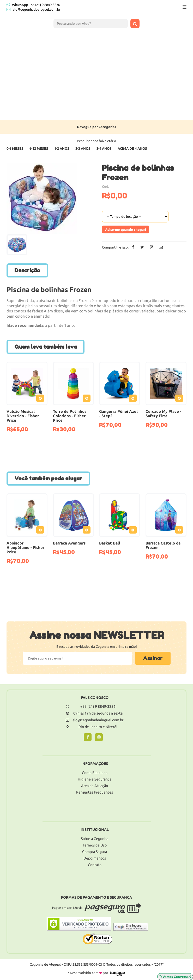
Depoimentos (95, 858)
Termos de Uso (95, 845)
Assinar (153, 658)
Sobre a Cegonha (95, 839)
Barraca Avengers (69, 543)
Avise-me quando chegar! (126, 229)
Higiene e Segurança (95, 779)
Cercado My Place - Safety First (163, 414)
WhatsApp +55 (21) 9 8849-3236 (33, 5)
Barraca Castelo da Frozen (163, 545)
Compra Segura (95, 852)
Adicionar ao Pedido (41, 399)
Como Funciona (95, 773)
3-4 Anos (104, 148)
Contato (95, 865)
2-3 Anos (83, 148)
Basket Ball (110, 543)
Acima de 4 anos (132, 148)
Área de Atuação (95, 786)
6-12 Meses (39, 148)
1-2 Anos (62, 148)
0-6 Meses (15, 148)
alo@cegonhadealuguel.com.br (37, 9)
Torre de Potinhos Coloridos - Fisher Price (70, 416)
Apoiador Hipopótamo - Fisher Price (25, 548)
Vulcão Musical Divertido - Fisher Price (23, 416)
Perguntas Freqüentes (95, 792)
